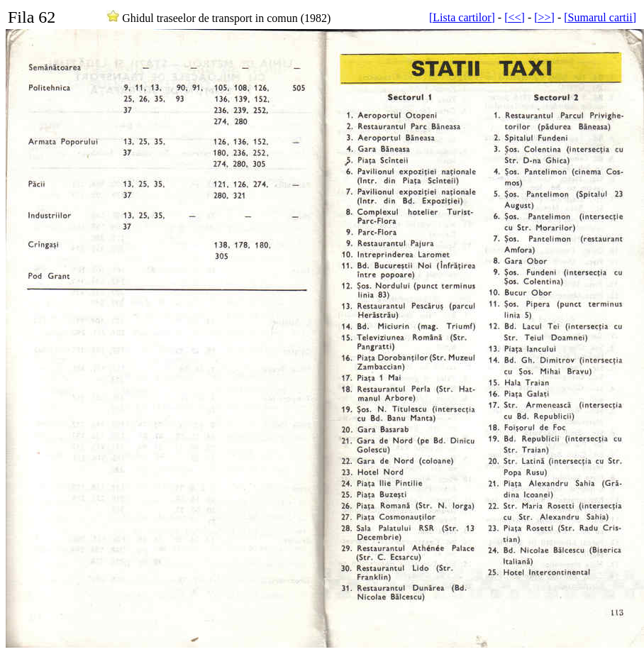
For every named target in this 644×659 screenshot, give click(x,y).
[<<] (515, 17)
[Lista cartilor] (462, 17)
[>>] (544, 17)
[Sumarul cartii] (600, 17)
